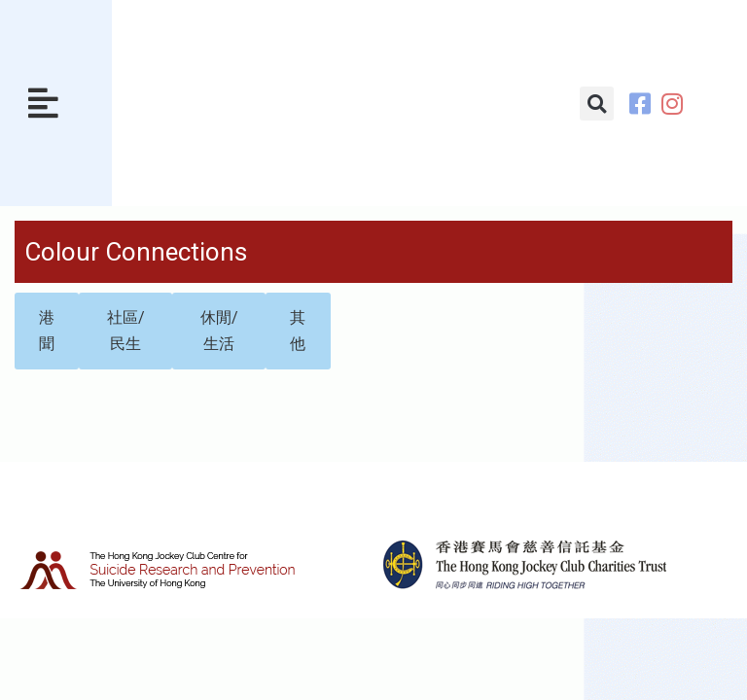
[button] (43, 104)
